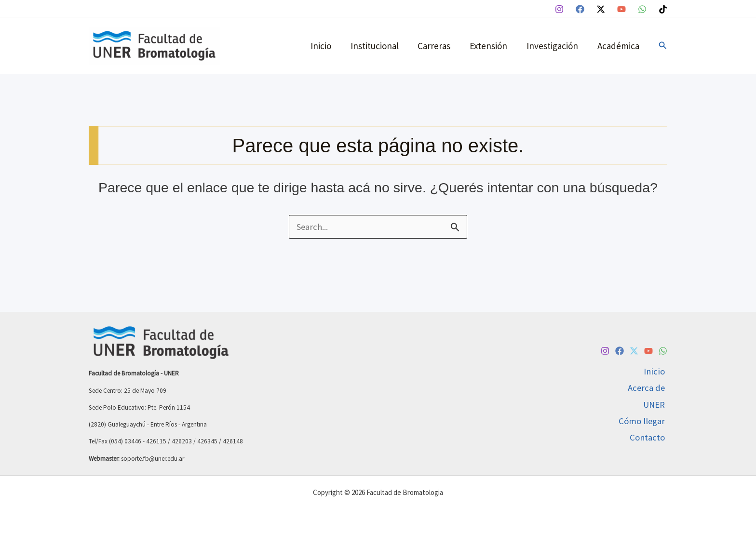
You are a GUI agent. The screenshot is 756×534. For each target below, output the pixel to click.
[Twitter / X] (601, 9)
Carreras (437, 46)
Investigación (554, 46)
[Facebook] (580, 9)
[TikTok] (663, 9)
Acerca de (648, 387)
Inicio (326, 46)
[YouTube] (621, 9)
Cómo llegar (644, 422)
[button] (663, 46)
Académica (619, 46)
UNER (656, 404)
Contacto (649, 439)
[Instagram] (559, 9)
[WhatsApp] (642, 9)
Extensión (491, 46)
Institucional (378, 46)
